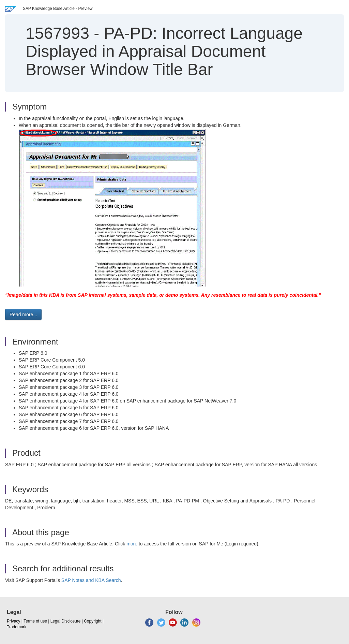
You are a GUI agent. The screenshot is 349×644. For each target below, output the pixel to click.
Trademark (17, 627)
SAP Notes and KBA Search (91, 580)
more (132, 544)
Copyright (93, 621)
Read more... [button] (23, 314)
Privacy (13, 621)
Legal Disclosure (66, 621)
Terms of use (35, 621)
